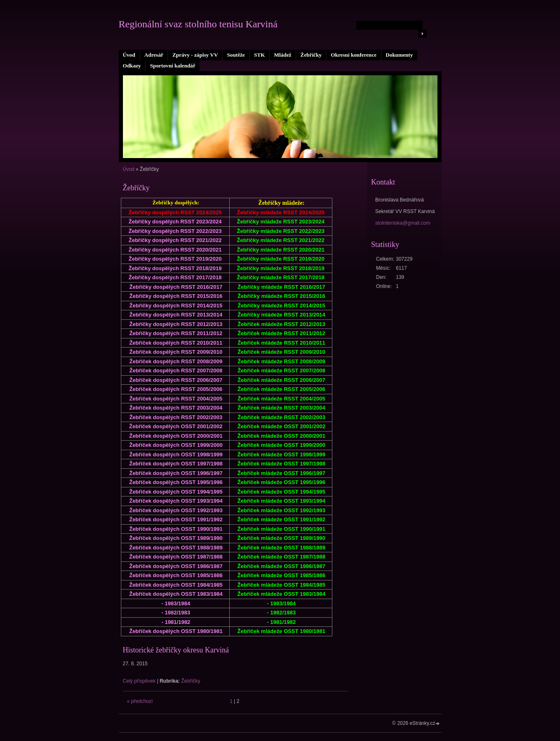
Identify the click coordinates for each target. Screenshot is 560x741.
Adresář (154, 55)
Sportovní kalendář (173, 66)
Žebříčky (311, 55)
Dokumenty (399, 55)
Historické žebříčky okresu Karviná (176, 650)
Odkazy (132, 66)
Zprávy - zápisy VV (195, 55)
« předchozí (140, 701)
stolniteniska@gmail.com (403, 223)
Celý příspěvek (139, 681)
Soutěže (236, 55)
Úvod (129, 55)
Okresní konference (354, 55)
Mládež (283, 55)
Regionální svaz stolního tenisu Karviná (198, 24)
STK (260, 55)
